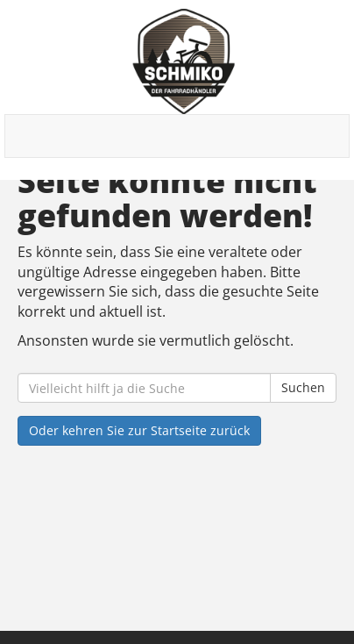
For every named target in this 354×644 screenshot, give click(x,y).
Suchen (303, 387)
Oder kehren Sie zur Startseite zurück (139, 430)
